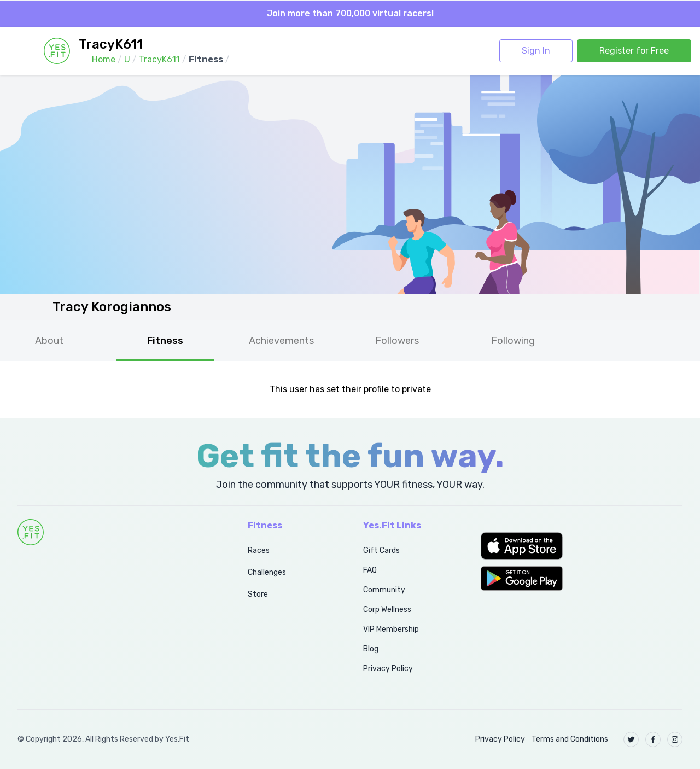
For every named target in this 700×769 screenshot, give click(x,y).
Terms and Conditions (570, 739)
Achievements (281, 341)
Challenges (267, 572)
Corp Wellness (387, 610)
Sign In (536, 51)
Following (513, 341)
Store (258, 594)
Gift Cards (381, 550)
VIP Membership (391, 629)
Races (259, 550)
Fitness (165, 341)
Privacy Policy (388, 669)
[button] (582, 546)
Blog (371, 649)
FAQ (370, 570)
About (49, 341)
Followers (397, 341)
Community (384, 590)
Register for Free (634, 51)
